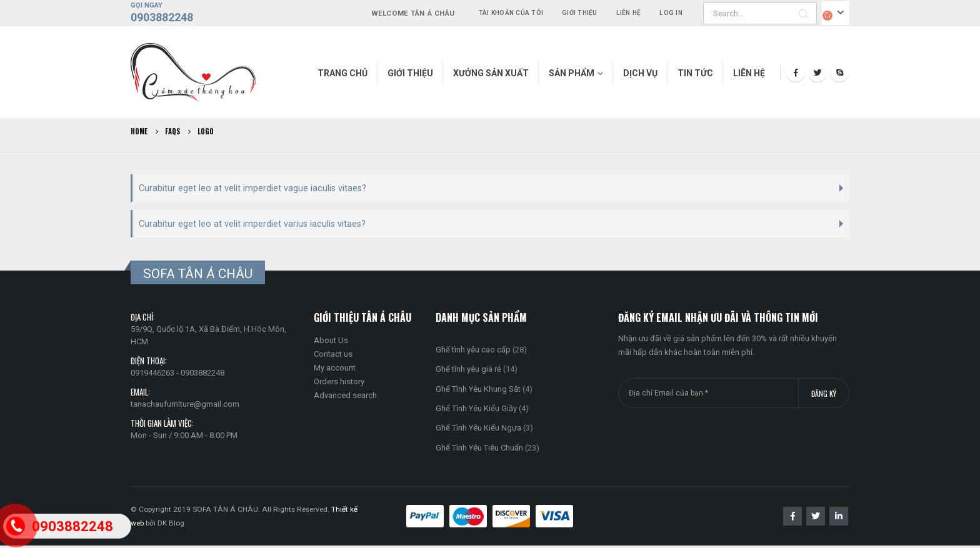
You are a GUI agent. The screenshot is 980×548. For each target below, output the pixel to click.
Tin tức (695, 73)
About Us (331, 343)
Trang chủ (342, 73)
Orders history (339, 384)
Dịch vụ (640, 73)
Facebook (792, 519)
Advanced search (345, 398)
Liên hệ (629, 13)
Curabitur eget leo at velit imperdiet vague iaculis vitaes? (252, 189)
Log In (671, 13)
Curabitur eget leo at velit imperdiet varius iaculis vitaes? (252, 226)
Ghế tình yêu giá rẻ (468, 371)
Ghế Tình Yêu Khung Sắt (478, 391)
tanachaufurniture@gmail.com (185, 406)
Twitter (816, 519)
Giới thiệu (580, 13)
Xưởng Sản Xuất (491, 73)
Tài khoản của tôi (511, 13)
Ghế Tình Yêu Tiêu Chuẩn (479, 450)
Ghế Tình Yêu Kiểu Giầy (476, 411)
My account (335, 370)
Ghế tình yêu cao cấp (473, 352)
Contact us (333, 356)
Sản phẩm (572, 73)
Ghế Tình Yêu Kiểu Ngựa (478, 430)
